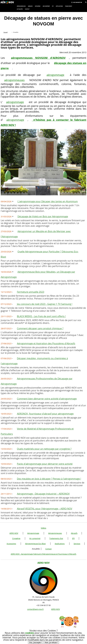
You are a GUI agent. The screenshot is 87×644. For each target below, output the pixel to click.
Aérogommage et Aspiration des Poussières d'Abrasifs (46, 343)
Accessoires (11, 544)
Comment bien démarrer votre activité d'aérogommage (47, 399)
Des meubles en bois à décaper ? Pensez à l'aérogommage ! (49, 479)
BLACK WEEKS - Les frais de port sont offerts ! (41, 316)
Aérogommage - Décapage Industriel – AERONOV (43, 494)
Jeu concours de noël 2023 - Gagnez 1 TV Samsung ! (45, 304)
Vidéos (43, 528)
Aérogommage (33, 533)
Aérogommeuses (55, 533)
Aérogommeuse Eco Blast (35, 544)
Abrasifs (74, 533)
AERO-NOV (14, 533)
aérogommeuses (14, 80)
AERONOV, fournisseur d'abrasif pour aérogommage (45, 414)
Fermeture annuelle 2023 (31, 292)
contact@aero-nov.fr (35, 609)
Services (77, 544)
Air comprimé (35, 538)
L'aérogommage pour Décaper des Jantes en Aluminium (48, 201)
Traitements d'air (56, 538)
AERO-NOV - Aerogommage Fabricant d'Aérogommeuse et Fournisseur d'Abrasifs (43, 554)
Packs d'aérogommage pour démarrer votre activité (45, 464)
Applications (60, 544)
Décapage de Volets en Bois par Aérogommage (43, 216)
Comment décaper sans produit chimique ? (40, 328)
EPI (73, 538)
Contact (49, 549)
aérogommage (55, 75)
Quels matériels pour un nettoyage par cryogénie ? (44, 449)
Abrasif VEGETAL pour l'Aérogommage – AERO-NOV (45, 509)
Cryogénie (16, 538)
